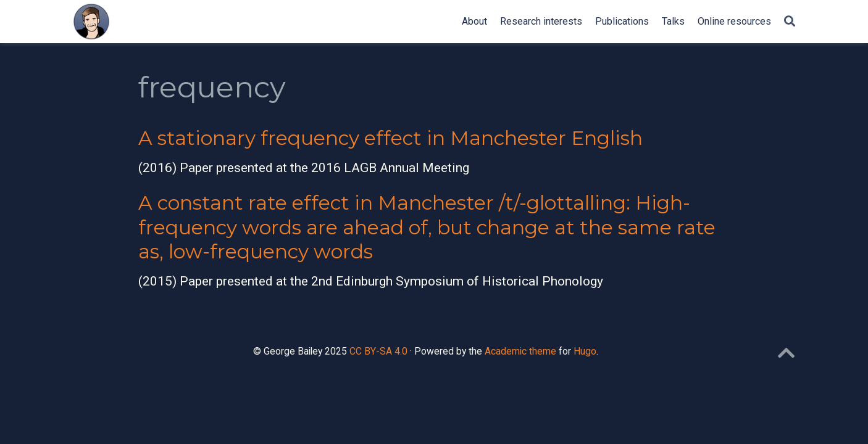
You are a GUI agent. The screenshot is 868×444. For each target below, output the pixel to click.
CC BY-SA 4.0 (378, 351)
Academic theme (520, 351)
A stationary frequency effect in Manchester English (390, 138)
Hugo (585, 351)
